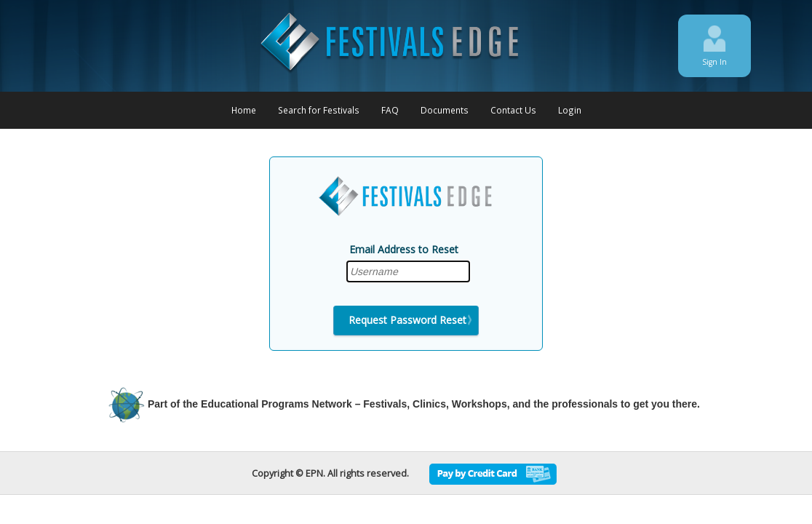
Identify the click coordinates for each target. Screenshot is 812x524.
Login (570, 110)
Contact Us (513, 110)
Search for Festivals (319, 110)
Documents (445, 110)
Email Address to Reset (404, 249)
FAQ (390, 110)
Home (244, 110)
